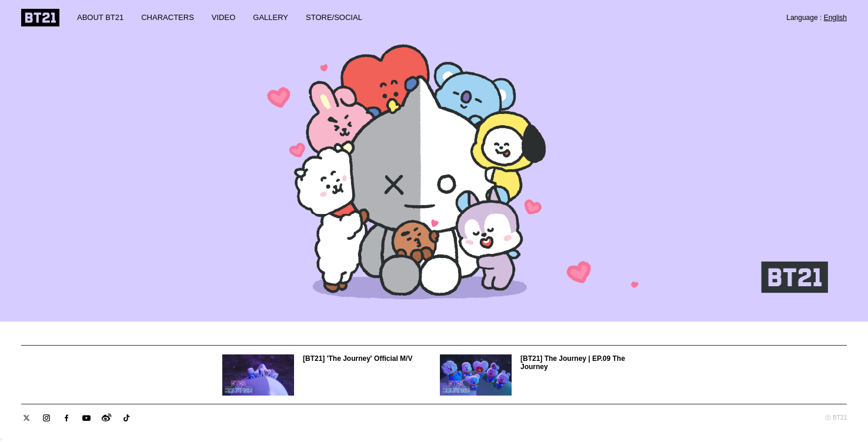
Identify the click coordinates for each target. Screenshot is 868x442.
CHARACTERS (168, 17)
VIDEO (223, 17)
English (835, 18)
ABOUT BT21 (100, 17)
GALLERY (271, 17)
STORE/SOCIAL (334, 17)
